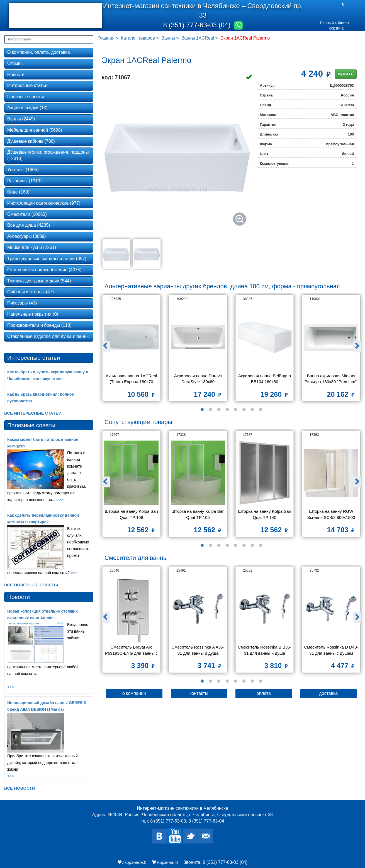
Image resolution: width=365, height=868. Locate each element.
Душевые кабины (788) (31, 141)
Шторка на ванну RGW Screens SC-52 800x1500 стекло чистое (332, 515)
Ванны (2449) (21, 119)
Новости (16, 75)
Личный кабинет (334, 23)
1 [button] (202, 410)
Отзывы (15, 63)
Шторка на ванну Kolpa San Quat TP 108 (132, 514)
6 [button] (244, 410)
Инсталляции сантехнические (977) (44, 203)
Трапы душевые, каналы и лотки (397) (47, 259)
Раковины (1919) (25, 181)
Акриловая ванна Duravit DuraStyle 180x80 (199, 379)
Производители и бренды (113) (39, 325)
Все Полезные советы (31, 585)
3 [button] (219, 410)
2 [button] (210, 410)
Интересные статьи (27, 85)
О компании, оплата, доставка (39, 52)
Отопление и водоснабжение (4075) (44, 270)
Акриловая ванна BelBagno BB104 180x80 (265, 379)
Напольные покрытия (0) (33, 314)
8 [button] (261, 410)
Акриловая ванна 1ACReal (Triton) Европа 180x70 (132, 379)
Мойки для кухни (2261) (32, 247)
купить (346, 74)
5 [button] (235, 410)
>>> (60, 500)
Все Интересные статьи (33, 413)
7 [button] (252, 410)
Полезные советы (26, 97)
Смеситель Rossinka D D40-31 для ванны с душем (331, 650)
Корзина (336, 28)
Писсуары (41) (22, 303)
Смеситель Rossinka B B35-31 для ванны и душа (264, 650)
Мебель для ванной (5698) (35, 130)
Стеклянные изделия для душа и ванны (48, 336)
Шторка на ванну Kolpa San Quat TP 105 (198, 514)
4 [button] (227, 410)
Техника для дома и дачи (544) (39, 281)
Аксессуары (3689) (27, 236)
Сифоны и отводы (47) (31, 292)
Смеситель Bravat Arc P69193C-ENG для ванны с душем (132, 651)
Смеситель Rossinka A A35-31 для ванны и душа (198, 650)
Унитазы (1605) (23, 170)
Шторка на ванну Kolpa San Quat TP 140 (265, 514)
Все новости (20, 788)
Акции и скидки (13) (27, 108)
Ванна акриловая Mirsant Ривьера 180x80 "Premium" (331, 379)
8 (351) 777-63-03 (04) (198, 25)
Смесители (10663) (27, 214)
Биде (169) (18, 192)
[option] (131, 350)
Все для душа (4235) (29, 225)
